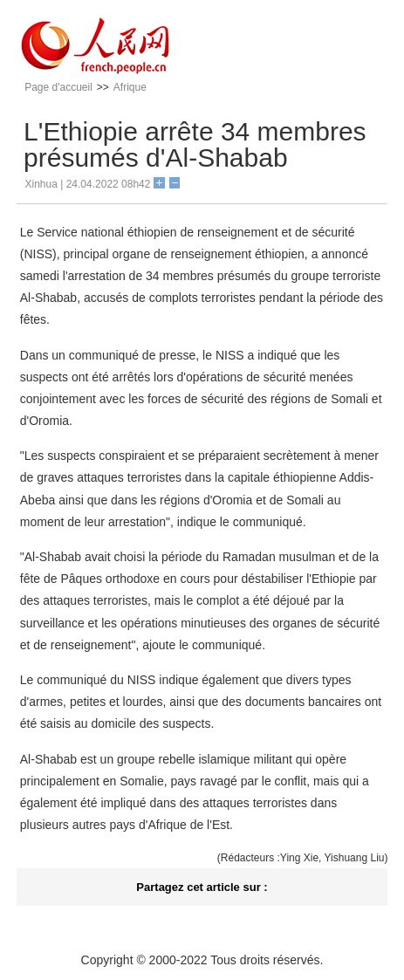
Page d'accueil (58, 87)
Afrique (130, 87)
